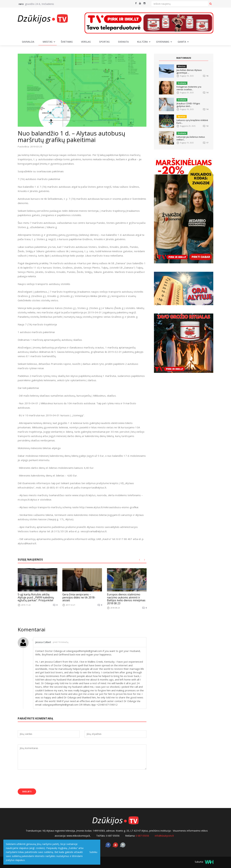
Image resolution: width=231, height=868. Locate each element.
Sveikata (123, 42)
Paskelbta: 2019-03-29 (30, 147)
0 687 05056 (142, 836)
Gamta (182, 42)
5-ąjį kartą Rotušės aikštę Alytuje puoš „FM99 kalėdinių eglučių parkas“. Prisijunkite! (36, 597)
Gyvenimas (163, 42)
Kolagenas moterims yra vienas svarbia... (189, 88)
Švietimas (67, 42)
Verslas (86, 42)
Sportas (104, 42)
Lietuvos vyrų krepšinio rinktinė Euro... (192, 121)
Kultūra (142, 42)
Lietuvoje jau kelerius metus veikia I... (191, 138)
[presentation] (43, 779)
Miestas (48, 42)
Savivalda (28, 42)
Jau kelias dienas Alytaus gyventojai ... (189, 71)
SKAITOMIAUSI (184, 58)
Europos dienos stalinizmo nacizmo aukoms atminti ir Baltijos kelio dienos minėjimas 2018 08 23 (126, 599)
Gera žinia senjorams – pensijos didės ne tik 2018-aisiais (79, 597)
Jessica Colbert (44, 642)
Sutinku (92, 852)
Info (21, 4)
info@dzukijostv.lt (164, 836)
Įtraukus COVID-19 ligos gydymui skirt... (188, 105)
